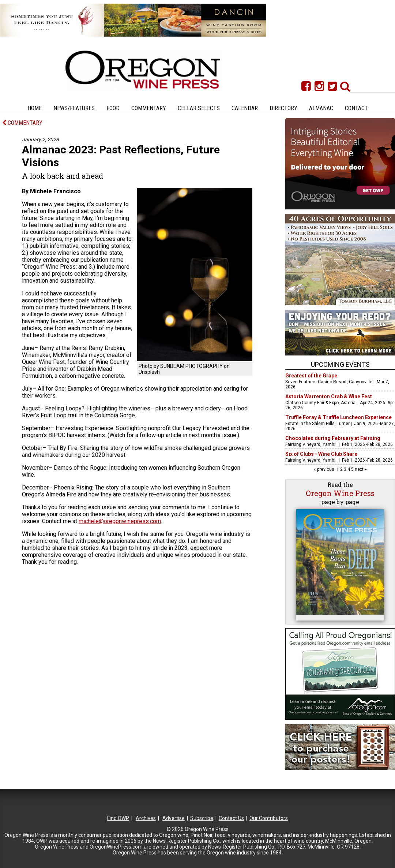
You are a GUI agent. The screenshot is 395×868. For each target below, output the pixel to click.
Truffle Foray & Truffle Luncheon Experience (338, 417)
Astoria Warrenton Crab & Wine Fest (329, 396)
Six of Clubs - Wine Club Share (321, 454)
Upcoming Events (340, 364)
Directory (283, 108)
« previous (325, 469)
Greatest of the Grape (311, 376)
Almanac (321, 108)
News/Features (74, 108)
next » (360, 469)
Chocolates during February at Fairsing (333, 438)
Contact (356, 108)
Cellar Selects (199, 108)
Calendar (245, 108)
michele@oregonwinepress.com (120, 521)
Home (35, 108)
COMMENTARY (22, 123)
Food (113, 108)
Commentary (149, 108)
